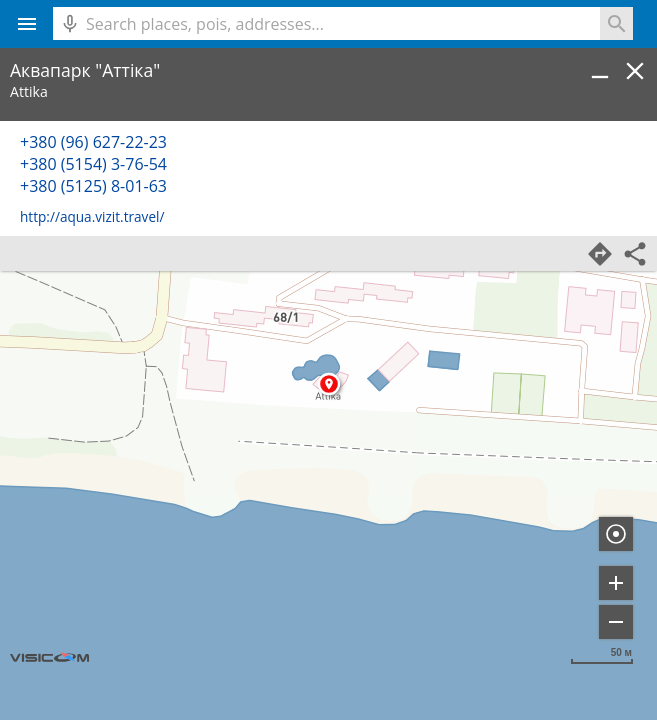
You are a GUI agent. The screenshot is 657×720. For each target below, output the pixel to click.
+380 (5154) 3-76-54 (93, 164)
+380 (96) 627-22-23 (93, 142)
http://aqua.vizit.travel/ (92, 216)
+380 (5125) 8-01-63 (93, 186)
